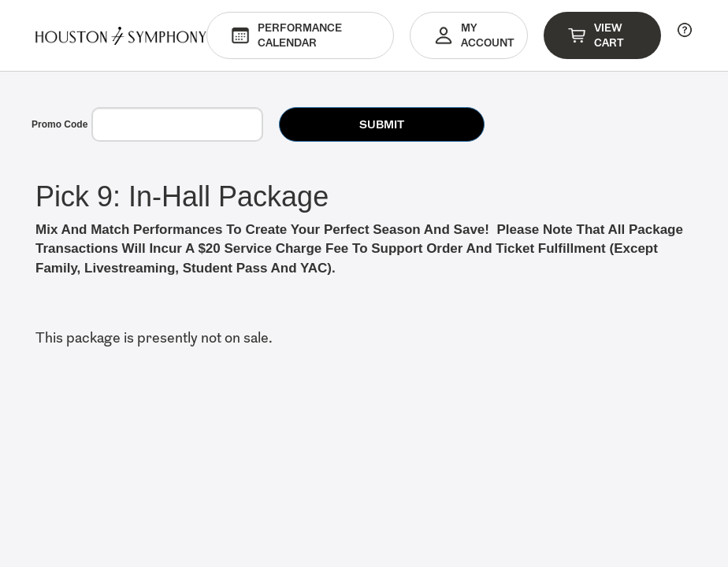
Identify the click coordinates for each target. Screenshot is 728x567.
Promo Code (59, 124)
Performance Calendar (286, 35)
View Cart (596, 35)
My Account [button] (474, 35)
